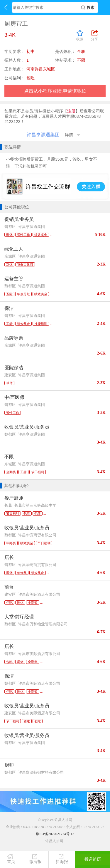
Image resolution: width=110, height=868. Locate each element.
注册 (71, 111)
